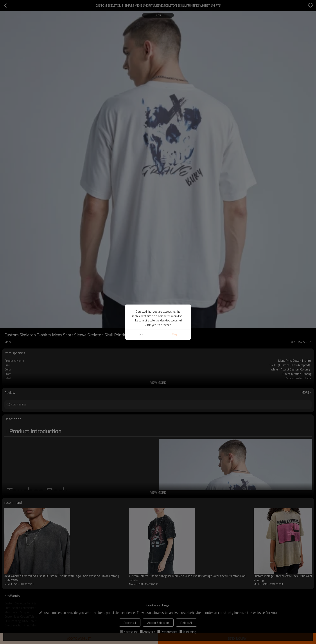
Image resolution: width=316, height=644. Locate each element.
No (141, 335)
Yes (175, 335)
